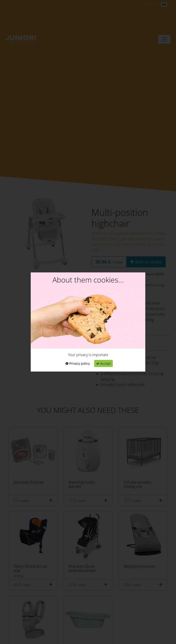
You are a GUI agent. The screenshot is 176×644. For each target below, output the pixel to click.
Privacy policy (78, 363)
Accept (103, 363)
